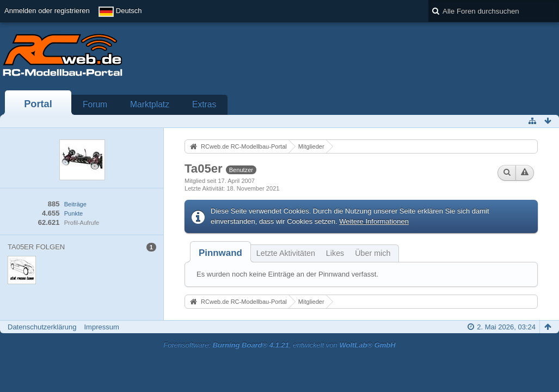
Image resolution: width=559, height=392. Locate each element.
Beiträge (75, 204)
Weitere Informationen (374, 221)
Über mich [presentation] (373, 253)
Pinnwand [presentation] (220, 253)
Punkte (73, 213)
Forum (95, 104)
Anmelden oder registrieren (47, 11)
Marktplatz (150, 104)
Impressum (101, 327)
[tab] (220, 253)
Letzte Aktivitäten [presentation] (286, 253)
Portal (38, 104)
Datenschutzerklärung (42, 327)
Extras (204, 104)
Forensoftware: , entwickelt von (279, 345)
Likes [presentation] (335, 253)
